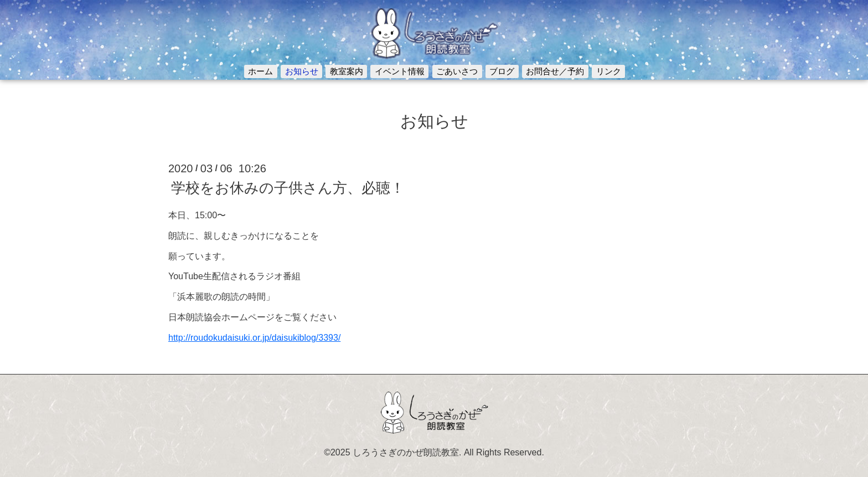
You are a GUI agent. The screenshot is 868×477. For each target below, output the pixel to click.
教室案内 (347, 71)
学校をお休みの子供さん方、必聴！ (288, 188)
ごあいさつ (457, 71)
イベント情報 (400, 71)
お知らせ (302, 71)
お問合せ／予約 (555, 71)
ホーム (260, 71)
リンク (609, 71)
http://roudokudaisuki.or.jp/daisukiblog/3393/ (254, 338)
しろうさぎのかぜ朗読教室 (406, 452)
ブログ (502, 71)
